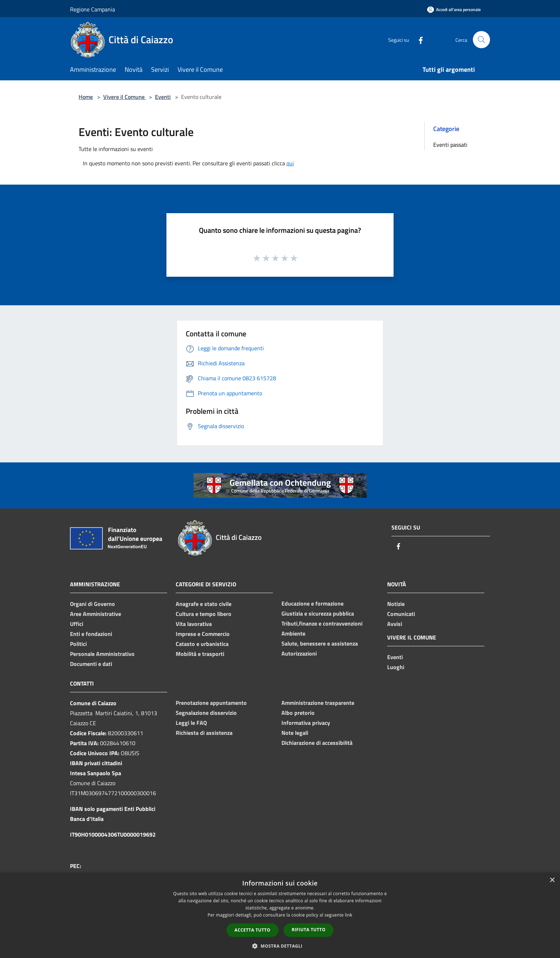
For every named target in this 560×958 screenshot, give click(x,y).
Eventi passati (450, 145)
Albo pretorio (298, 713)
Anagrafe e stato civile (204, 604)
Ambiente (293, 633)
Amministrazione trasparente (318, 703)
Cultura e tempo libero (204, 614)
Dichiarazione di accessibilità (317, 743)
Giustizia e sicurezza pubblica (318, 613)
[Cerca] (481, 40)
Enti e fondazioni (91, 634)
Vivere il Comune (125, 97)
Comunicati (401, 614)
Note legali (295, 733)
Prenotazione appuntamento (211, 703)
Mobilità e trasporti (200, 654)
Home (86, 97)
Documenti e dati (91, 664)
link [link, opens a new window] (349, 915)
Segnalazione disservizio (206, 713)
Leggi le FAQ (191, 723)
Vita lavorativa (194, 624)
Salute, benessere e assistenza (320, 643)
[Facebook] (418, 39)
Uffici (77, 624)
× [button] (552, 880)
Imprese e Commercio (203, 634)
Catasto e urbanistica (202, 644)
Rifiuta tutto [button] (309, 930)
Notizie (396, 604)
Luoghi (396, 667)
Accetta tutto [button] (252, 930)
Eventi (163, 97)
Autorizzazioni (299, 653)
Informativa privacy (306, 723)
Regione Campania (92, 9)
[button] (280, 946)
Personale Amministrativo (102, 654)
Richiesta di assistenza (204, 733)
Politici (78, 644)
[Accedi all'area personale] (454, 9)
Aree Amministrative (96, 614)
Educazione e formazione (312, 603)
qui (290, 163)
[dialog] (280, 915)
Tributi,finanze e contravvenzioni (322, 623)
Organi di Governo (92, 604)
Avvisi (395, 624)
